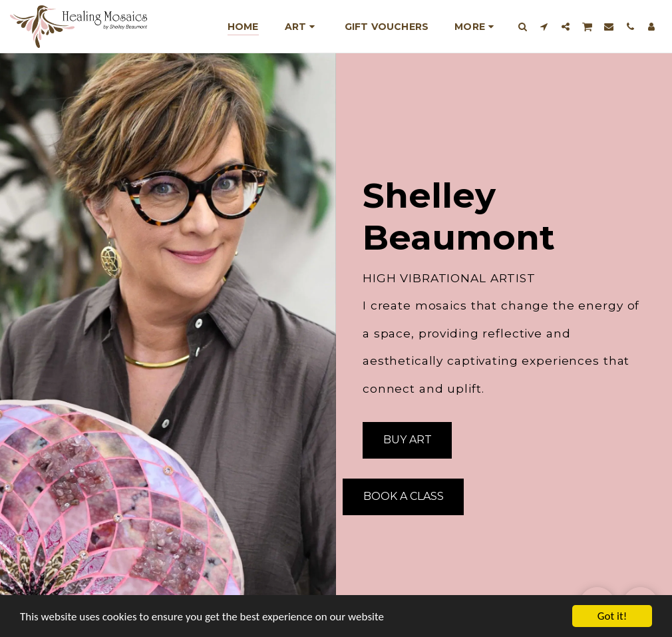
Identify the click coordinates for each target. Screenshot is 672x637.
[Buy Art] (407, 440)
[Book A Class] (403, 497)
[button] (523, 26)
